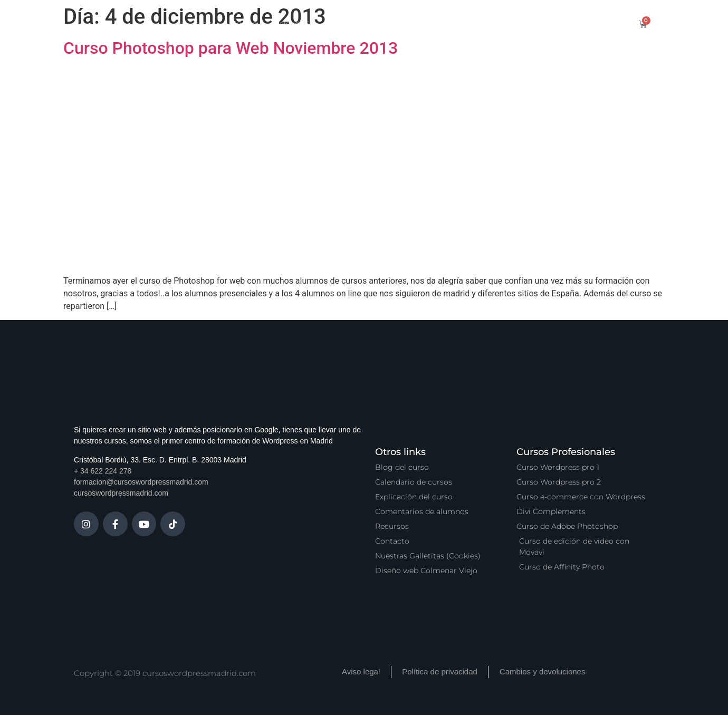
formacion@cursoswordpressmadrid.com (141, 482)
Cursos (244, 24)
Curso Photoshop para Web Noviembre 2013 (231, 48)
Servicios (348, 24)
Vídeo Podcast (483, 24)
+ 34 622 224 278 (103, 471)
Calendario (294, 24)
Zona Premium (410, 24)
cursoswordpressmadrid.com (121, 493)
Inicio (203, 24)
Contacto (545, 24)
